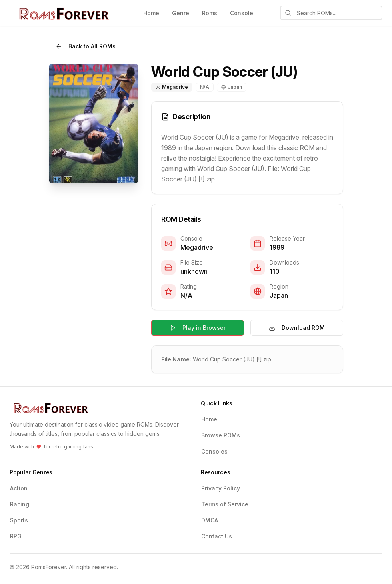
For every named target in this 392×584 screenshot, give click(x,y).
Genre (181, 13)
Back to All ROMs (86, 46)
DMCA (210, 520)
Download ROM (297, 328)
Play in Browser (198, 328)
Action (19, 488)
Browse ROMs (221, 435)
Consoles (214, 451)
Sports (19, 520)
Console (242, 13)
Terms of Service (225, 504)
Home (151, 13)
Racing (20, 504)
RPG (16, 536)
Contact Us (217, 536)
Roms (210, 13)
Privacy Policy (221, 488)
